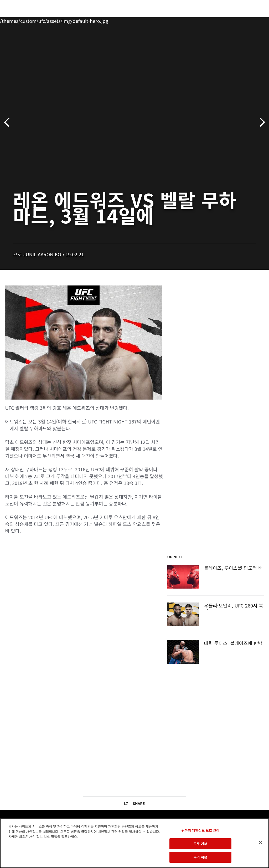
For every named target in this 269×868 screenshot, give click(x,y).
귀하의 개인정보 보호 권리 (200, 830)
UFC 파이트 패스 (208, 20)
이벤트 (15, 20)
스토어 (239, 20)
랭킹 (35, 20)
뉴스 (77, 20)
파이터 (58, 20)
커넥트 (177, 20)
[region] (134, 843)
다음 (260, 122)
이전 (9, 122)
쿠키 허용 (200, 857)
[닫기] (261, 843)
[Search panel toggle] (252, 20)
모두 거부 (200, 844)
